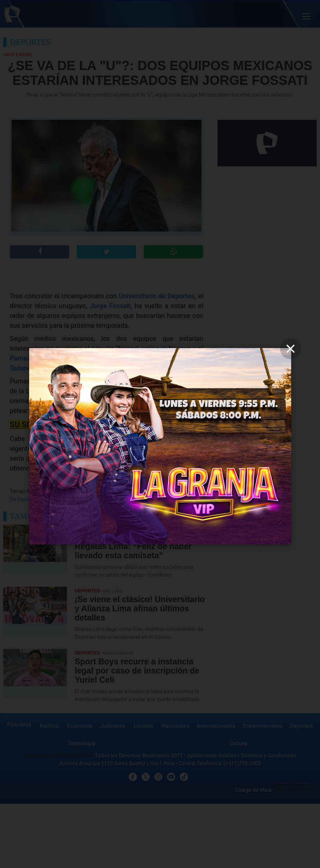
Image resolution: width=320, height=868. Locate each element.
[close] (291, 349)
